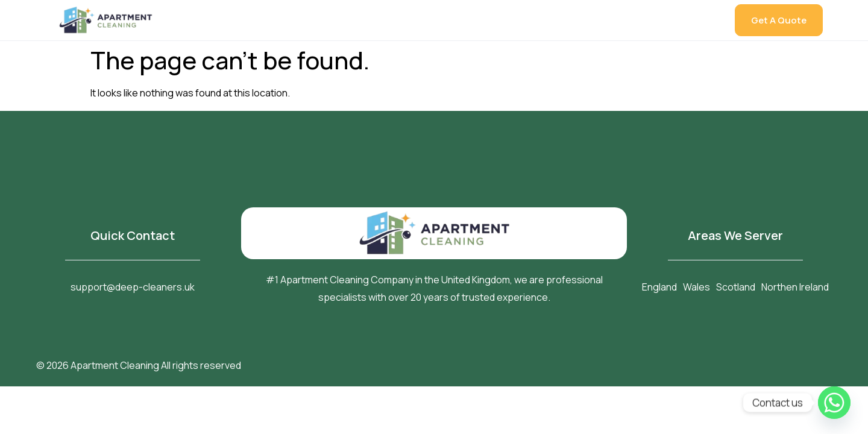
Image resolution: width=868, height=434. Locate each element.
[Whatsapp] (834, 403)
